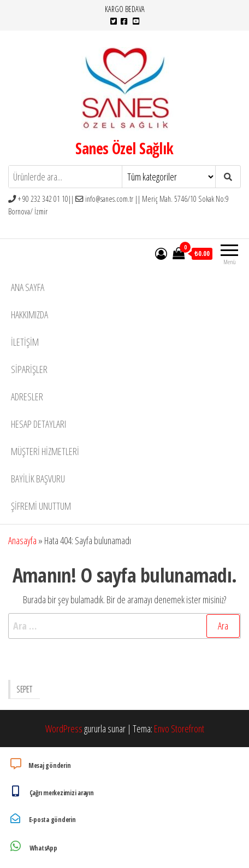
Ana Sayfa (28, 287)
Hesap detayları (38, 424)
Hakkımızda (29, 314)
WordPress (64, 729)
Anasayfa (22, 540)
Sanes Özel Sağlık (124, 148)
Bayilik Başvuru (38, 479)
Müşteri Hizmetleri (45, 451)
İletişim (25, 342)
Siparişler (29, 369)
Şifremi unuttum (41, 506)
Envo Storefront (179, 729)
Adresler (27, 397)
